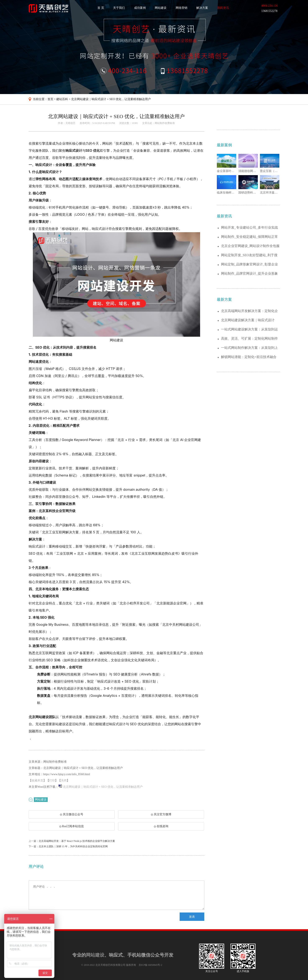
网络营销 (181, 8)
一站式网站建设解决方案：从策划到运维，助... (249, 329)
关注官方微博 (161, 814)
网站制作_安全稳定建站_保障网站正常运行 (249, 237)
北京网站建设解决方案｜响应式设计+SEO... (248, 320)
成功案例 (140, 8)
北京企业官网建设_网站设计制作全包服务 (250, 246)
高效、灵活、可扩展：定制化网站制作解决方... (249, 339)
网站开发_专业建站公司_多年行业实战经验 (249, 228)
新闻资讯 (223, 8)
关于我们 (119, 8)
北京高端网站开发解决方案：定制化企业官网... (249, 311)
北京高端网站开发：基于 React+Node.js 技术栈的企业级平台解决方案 (77, 841)
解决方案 (202, 8)
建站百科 (62, 99)
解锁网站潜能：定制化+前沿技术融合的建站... (249, 357)
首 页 (101, 8)
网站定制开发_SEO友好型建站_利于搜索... (249, 255)
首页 (50, 99)
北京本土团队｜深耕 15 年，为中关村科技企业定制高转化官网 (73, 846)
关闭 (64, 781)
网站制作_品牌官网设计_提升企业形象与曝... (249, 274)
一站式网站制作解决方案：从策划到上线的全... (249, 348)
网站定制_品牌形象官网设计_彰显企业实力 (249, 264)
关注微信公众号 (72, 816)
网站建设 (161, 8)
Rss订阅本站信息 (72, 826)
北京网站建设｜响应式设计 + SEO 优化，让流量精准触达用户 (111, 99)
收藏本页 (37, 781)
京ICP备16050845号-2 (150, 965)
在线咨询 (161, 826)
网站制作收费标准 (165, 123)
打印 (52, 781)
